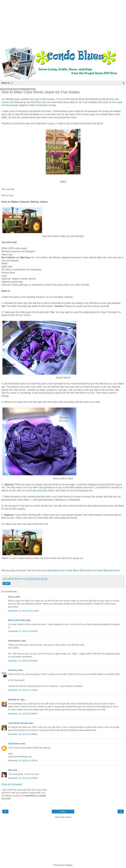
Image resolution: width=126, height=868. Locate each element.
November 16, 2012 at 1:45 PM (23, 761)
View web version (63, 817)
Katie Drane (14, 744)
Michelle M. (14, 700)
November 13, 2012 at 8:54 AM (23, 661)
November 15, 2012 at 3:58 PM (23, 714)
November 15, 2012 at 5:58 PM (23, 734)
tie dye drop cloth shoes (42, 491)
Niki (10, 770)
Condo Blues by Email (108, 570)
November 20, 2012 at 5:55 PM (23, 778)
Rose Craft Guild (17, 620)
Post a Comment (12, 784)
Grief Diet (36, 102)
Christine (13, 670)
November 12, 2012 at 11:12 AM (23, 611)
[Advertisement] (63, 25)
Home (63, 812)
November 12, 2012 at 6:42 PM (23, 631)
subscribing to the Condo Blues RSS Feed (68, 570)
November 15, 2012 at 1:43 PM (23, 690)
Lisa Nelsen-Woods (18, 723)
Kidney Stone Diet (80, 99)
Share (7, 583)
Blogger (69, 865)
